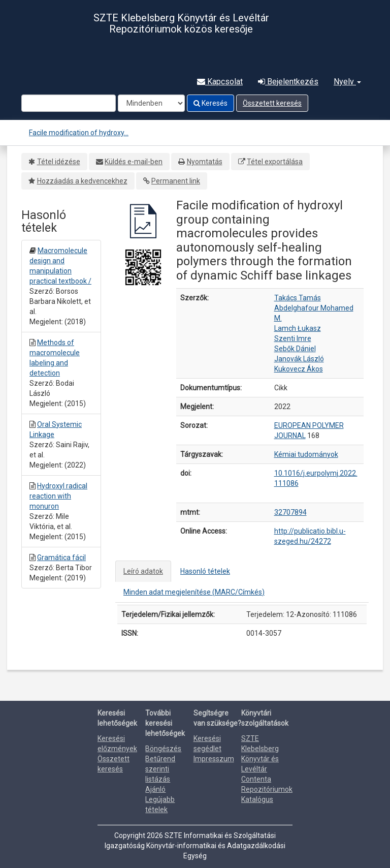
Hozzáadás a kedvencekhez (82, 181)
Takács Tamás (298, 298)
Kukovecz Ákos (299, 369)
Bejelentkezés (288, 82)
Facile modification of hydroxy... (79, 133)
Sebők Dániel (295, 349)
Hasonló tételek (205, 571)
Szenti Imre (293, 338)
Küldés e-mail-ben (134, 162)
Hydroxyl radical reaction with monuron (58, 496)
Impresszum (214, 759)
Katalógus (257, 799)
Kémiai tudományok (306, 454)
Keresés (210, 103)
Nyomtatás (205, 162)
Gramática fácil (61, 557)
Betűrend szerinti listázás (160, 769)
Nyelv (347, 82)
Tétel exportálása (275, 162)
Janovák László (299, 359)
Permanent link (176, 181)
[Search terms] (69, 103)
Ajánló (155, 789)
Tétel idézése (59, 162)
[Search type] (151, 103)
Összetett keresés (272, 103)
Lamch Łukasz (298, 328)
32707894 (290, 512)
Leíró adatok (143, 571)
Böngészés (163, 749)
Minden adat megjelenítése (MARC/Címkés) (194, 592)
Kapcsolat (220, 82)
